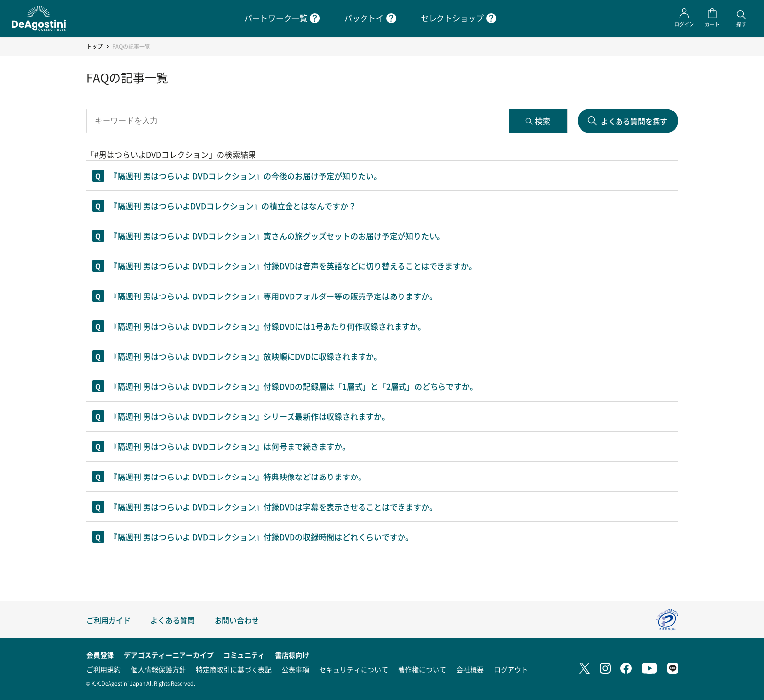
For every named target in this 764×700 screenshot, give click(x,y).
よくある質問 (173, 620)
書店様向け (292, 655)
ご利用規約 (104, 669)
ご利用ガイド (109, 620)
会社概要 (470, 669)
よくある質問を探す (634, 121)
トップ (94, 47)
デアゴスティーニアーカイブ (169, 655)
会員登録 (100, 655)
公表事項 (295, 669)
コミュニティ (244, 655)
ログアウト (511, 669)
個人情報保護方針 (158, 669)
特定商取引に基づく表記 (234, 669)
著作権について (422, 669)
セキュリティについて (354, 669)
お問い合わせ (237, 620)
